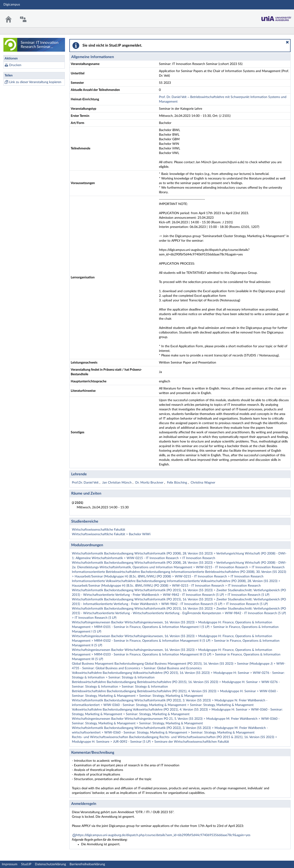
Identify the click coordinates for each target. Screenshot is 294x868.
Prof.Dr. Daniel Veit (86, 483)
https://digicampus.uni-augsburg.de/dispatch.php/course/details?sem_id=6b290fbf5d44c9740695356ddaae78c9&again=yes (163, 835)
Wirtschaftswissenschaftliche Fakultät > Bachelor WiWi (111, 534)
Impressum (10, 864)
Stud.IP (26, 864)
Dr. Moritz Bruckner (150, 483)
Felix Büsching (177, 483)
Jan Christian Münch (117, 483)
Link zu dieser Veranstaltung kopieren (35, 82)
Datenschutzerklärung (50, 864)
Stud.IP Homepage (276, 17)
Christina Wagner (203, 483)
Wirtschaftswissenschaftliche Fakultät (99, 530)
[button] (287, 42)
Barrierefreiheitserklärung (87, 864)
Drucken (15, 65)
